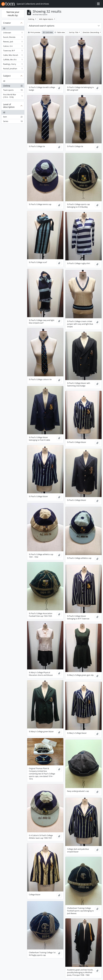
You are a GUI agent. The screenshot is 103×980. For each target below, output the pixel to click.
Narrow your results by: (13, 14)
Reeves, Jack (13, 42)
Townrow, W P (13, 51)
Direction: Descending (91, 32)
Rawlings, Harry (13, 65)
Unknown (13, 33)
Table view (60, 32)
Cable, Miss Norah (13, 56)
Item (13, 117)
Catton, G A (13, 47)
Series (13, 122)
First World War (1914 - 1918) (13, 96)
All (4, 28)
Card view (48, 32)
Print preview (34, 32)
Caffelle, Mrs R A (13, 60)
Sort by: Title (74, 32)
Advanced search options (42, 26)
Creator (7, 23)
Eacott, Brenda (13, 38)
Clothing (13, 86)
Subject (7, 76)
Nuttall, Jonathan (13, 69)
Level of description (9, 106)
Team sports (13, 91)
